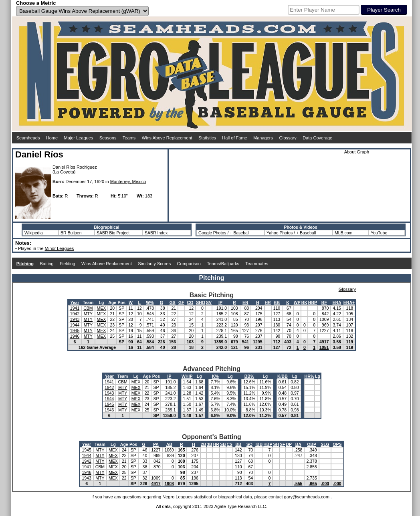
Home (52, 138)
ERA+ (349, 302)
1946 (75, 336)
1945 (75, 331)
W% (150, 302)
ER (245, 302)
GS (173, 302)
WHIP (187, 376)
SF (282, 444)
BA (298, 444)
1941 (75, 308)
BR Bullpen (71, 233)
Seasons (108, 138)
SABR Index (156, 233)
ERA (337, 302)
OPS (337, 444)
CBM (88, 308)
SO (249, 444)
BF (324, 302)
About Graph (357, 152)
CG (190, 302)
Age (112, 302)
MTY (88, 314)
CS (229, 444)
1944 (75, 325)
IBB (259, 444)
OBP (312, 444)
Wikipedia (34, 233)
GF (181, 302)
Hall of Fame (234, 138)
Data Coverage (317, 138)
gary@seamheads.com (307, 497)
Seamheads (28, 138)
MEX (102, 308)
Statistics (207, 138)
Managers (263, 138)
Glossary (288, 138)
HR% (310, 376)
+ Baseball (239, 233)
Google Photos (212, 233)
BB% (249, 376)
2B (203, 444)
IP (220, 302)
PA (156, 444)
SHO (201, 302)
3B (209, 444)
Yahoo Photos (280, 233)
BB (277, 302)
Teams (129, 138)
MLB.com (343, 233)
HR (268, 302)
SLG (325, 444)
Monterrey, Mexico (128, 181)
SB (223, 444)
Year (75, 302)
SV (209, 302)
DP (289, 444)
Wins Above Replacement (167, 138)
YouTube (379, 233)
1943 (75, 319)
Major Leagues (79, 138)
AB (169, 444)
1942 (75, 314)
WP (297, 302)
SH (276, 444)
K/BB (283, 376)
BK (304, 302)
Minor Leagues (60, 248)
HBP (313, 302)
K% (215, 376)
